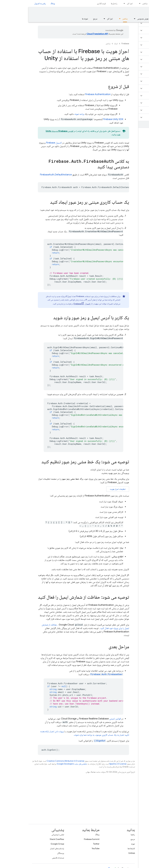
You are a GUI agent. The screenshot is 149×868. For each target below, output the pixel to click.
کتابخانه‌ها (103, 848)
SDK (85, 119)
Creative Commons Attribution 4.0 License (37, 761)
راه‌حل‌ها (86, 3)
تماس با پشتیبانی (29, 835)
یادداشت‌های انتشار (29, 848)
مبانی (132, 19)
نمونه (104, 844)
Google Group (29, 844)
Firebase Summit (63, 839)
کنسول (25, 143)
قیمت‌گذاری (73, 3)
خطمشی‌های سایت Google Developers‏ (43, 764)
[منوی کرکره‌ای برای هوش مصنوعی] (105, 19)
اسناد (87, 44)
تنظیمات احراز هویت (89, 489)
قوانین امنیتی (87, 719)
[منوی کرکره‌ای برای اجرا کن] (95, 3)
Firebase (97, 44)
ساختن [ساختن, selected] (96, 19)
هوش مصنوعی (114, 19)
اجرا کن (101, 3)
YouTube (67, 848)
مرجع (67, 19)
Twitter (68, 844)
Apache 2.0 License (89, 764)
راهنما (104, 835)
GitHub (103, 853)
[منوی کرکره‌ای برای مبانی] (126, 19)
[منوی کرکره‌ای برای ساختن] (110, 3)
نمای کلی (142, 19)
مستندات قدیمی (29, 858)
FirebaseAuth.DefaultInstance (27, 175)
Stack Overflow (28, 839)
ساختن (116, 3)
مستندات (141, 13)
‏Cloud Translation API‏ (69, 34)
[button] (132, 23)
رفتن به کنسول (12, 3)
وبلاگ (24, 3)
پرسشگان (32, 853)
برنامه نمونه (51, 114)
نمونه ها (56, 19)
